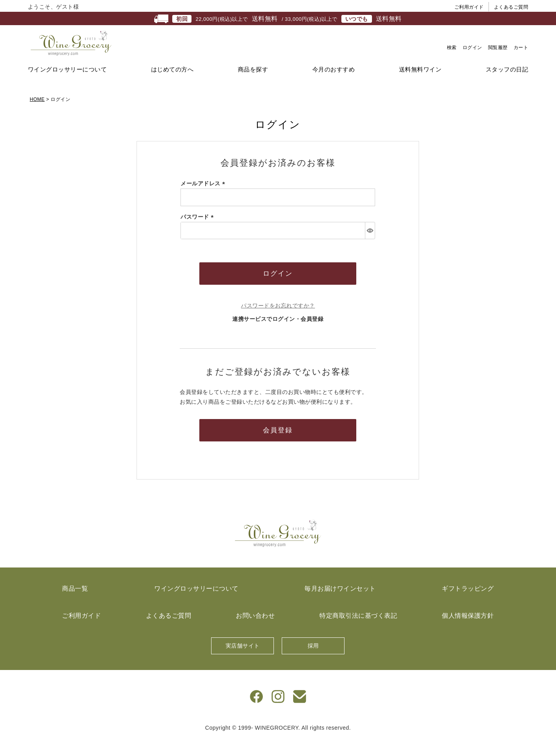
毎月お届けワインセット (340, 604)
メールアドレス (204, 199)
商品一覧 (75, 604)
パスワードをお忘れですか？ (278, 321)
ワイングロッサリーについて (67, 85)
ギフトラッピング (468, 604)
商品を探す (253, 85)
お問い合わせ (255, 631)
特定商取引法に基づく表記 (358, 631)
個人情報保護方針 (468, 631)
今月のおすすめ (334, 85)
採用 (313, 661)
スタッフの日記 (507, 85)
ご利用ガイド (469, 7)
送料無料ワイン (420, 85)
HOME (37, 115)
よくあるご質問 (511, 7)
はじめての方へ (172, 85)
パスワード (198, 232)
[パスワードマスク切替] (370, 246)
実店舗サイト (243, 661)
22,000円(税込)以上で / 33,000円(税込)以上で (278, 19)
